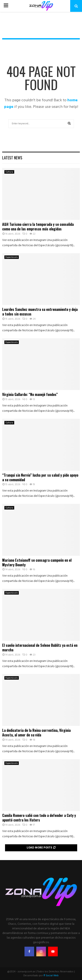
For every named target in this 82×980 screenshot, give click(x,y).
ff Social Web (51, 976)
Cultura (9, 172)
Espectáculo (12, 257)
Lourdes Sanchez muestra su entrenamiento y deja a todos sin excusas (40, 312)
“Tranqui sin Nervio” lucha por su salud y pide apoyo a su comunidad (40, 477)
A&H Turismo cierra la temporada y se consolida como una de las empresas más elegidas (38, 227)
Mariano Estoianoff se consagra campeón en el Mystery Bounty (37, 562)
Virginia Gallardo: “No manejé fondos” (30, 394)
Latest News (12, 158)
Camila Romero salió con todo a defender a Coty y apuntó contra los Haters (39, 818)
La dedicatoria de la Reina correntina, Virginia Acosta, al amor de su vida (36, 733)
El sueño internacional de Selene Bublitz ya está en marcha (40, 648)
